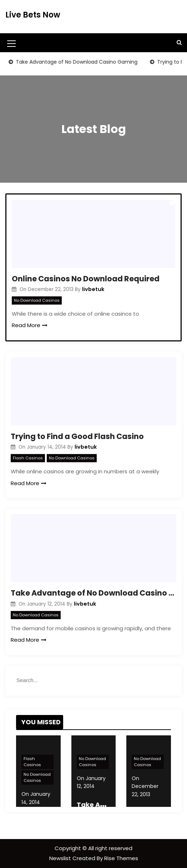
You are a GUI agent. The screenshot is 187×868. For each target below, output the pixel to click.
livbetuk (93, 289)
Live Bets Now (33, 15)
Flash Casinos (28, 458)
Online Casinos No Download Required (86, 279)
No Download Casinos (37, 300)
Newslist (61, 858)
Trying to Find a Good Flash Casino (77, 436)
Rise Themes (121, 858)
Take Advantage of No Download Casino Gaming (79, 62)
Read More (30, 325)
